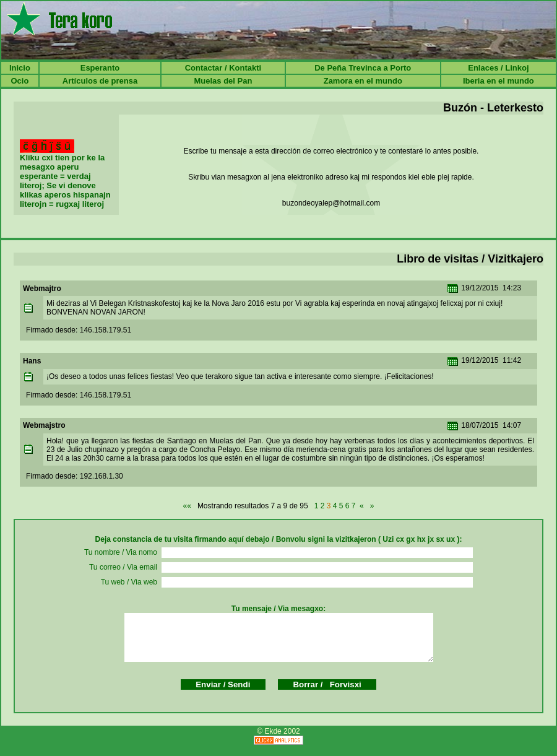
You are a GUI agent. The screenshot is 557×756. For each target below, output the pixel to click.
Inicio (20, 68)
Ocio (19, 81)
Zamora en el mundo (363, 81)
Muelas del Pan (223, 81)
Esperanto (100, 68)
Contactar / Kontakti (223, 68)
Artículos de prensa (100, 81)
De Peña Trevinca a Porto (363, 68)
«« (187, 506)
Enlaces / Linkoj (498, 68)
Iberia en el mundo (499, 81)
